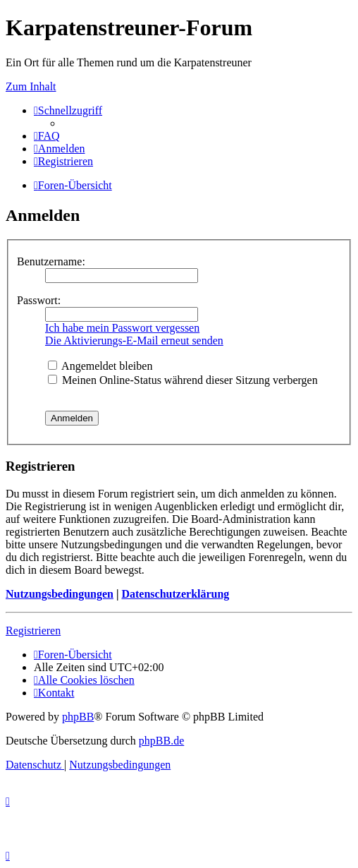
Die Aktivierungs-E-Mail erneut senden (134, 340)
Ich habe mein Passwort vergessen (122, 328)
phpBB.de (161, 741)
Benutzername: (51, 261)
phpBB (78, 717)
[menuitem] (47, 136)
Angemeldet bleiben (100, 366)
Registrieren (33, 631)
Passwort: (39, 300)
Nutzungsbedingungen (60, 594)
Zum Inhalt (31, 86)
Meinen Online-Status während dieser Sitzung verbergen (183, 380)
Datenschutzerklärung (175, 594)
